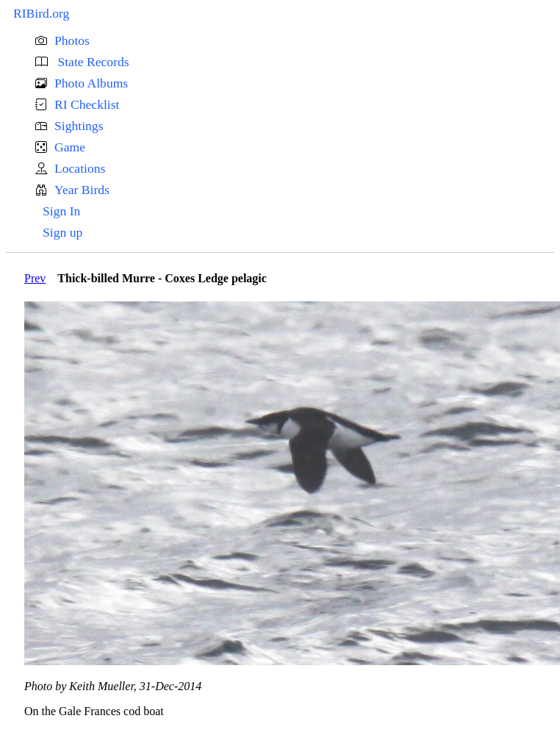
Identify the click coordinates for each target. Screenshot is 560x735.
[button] (295, 41)
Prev (35, 278)
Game (70, 147)
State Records (92, 62)
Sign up (62, 232)
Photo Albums (91, 83)
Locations (80, 168)
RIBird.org (41, 13)
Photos (72, 40)
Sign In (61, 211)
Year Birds (82, 190)
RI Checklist (87, 104)
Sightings (79, 126)
